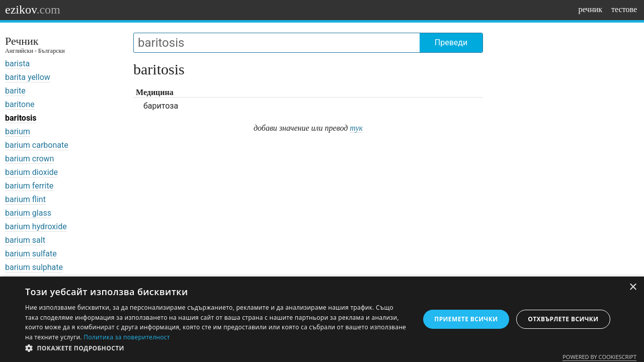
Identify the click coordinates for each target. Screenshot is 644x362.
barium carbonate (37, 145)
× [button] (633, 287)
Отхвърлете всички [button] (563, 319)
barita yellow (28, 77)
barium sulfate (31, 254)
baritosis (21, 118)
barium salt (25, 240)
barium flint (25, 199)
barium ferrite (29, 186)
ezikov (33, 10)
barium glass (28, 213)
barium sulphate (34, 267)
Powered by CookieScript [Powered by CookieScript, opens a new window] (599, 357)
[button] (217, 348)
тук (356, 128)
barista (17, 64)
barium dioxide (31, 172)
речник (590, 9)
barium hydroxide (36, 227)
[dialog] (322, 319)
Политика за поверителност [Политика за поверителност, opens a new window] (127, 337)
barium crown (29, 159)
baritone (20, 104)
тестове (624, 9)
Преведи (451, 42)
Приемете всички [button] (466, 319)
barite (15, 91)
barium (18, 131)
